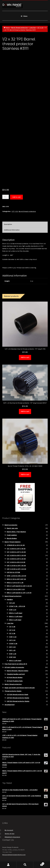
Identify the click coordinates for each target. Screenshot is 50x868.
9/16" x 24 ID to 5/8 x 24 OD (16, 576)
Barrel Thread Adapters (13, 542)
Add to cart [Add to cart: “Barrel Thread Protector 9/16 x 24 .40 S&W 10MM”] (25, 474)
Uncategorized (10, 705)
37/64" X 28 (13, 644)
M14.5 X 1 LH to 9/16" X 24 (16, 589)
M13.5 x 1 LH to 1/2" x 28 (15, 583)
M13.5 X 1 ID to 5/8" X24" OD (16, 579)
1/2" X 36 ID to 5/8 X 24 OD (16, 562)
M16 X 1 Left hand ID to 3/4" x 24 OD (19, 593)
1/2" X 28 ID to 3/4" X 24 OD (16, 552)
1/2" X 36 (12, 633)
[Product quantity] (6, 197)
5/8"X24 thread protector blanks (18, 701)
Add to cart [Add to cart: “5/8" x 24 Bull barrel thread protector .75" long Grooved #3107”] (25, 411)
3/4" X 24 (12, 640)
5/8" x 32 (12, 650)
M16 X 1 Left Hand (15, 620)
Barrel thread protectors (19, 28)
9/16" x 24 (13, 610)
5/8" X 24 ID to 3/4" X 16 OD (16, 566)
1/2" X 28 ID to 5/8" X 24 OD (16, 555)
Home (8, 28)
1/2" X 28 (12, 627)
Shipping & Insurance (12, 837)
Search (25, 865)
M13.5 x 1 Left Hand (16, 613)
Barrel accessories (11, 525)
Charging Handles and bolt (16, 674)
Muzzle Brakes (12, 538)
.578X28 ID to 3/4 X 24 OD (16, 545)
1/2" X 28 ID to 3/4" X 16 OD (16, 549)
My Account (9, 830)
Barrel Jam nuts (12, 528)
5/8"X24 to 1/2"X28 (13, 572)
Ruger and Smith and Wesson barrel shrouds (20, 688)
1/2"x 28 (12, 603)
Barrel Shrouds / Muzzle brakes (17, 671)
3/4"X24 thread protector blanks (18, 698)
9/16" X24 (12, 657)
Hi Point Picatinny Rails (15, 681)
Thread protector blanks (13, 691)
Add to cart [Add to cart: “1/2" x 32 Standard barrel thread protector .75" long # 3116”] (25, 357)
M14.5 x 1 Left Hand (16, 617)
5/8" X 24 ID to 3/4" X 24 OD (16, 569)
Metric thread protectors (13, 684)
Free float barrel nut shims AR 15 (16, 664)
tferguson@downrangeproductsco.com (14, 855)
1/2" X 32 (40, 28)
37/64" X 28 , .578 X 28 (17, 606)
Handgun (10, 600)
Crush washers (12, 535)
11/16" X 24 (13, 637)
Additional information (12, 230)
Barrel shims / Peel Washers (16, 532)
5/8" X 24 (12, 647)
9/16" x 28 (13, 654)
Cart (39, 863)
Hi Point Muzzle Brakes (15, 678)
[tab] (25, 224)
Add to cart (16, 197)
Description (8, 224)
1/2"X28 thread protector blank (17, 695)
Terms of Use (9, 834)
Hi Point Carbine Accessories (14, 667)
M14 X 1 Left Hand (15, 661)
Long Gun (32, 28)
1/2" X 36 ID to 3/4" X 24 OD (16, 559)
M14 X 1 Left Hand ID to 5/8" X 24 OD (19, 586)
